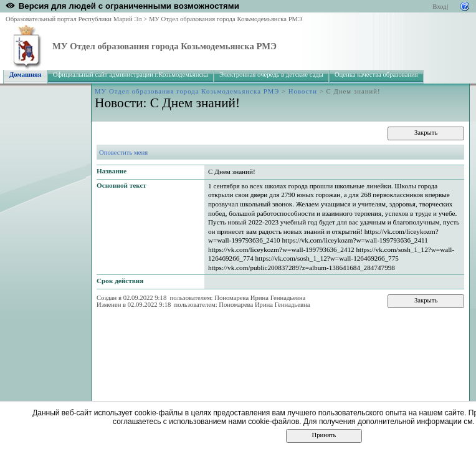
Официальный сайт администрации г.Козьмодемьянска (131, 75)
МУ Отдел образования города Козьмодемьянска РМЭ (226, 19)
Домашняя (26, 75)
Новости (303, 91)
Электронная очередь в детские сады (271, 75)
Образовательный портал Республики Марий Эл (74, 19)
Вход (439, 7)
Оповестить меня (123, 152)
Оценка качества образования (376, 75)
